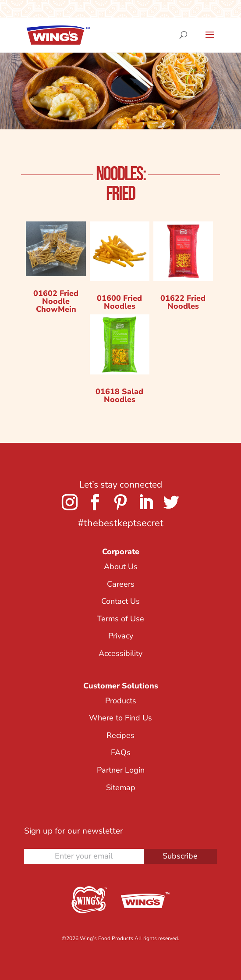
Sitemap (121, 788)
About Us (121, 567)
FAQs (121, 752)
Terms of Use (120, 619)
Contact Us (120, 601)
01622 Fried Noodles (183, 302)
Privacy (121, 636)
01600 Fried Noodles (119, 302)
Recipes (120, 735)
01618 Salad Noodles (119, 396)
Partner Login (121, 770)
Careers (121, 584)
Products (121, 701)
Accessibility (120, 653)
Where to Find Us (120, 718)
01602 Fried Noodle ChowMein (56, 301)
